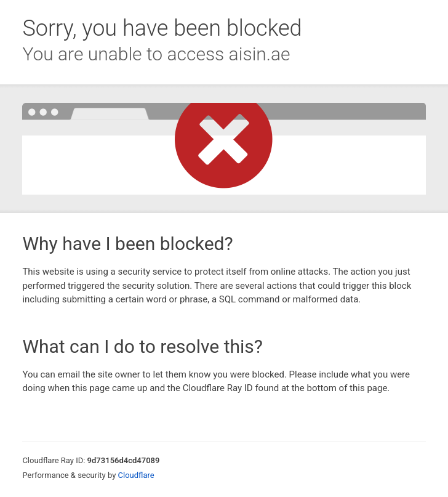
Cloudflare (136, 475)
